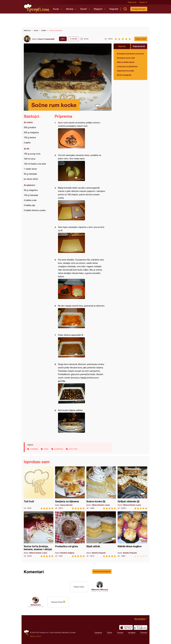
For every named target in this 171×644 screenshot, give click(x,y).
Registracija (132, 2)
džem (46, 449)
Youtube (120, 633)
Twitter (109, 633)
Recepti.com (37, 8)
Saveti (83, 9)
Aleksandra (36, 605)
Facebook (98, 633)
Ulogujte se (143, 2)
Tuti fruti (39, 488)
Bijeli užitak (101, 534)
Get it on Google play (140, 627)
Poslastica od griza (70, 534)
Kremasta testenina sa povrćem (130, 54)
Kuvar (56, 9)
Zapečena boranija (125, 71)
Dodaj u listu (141, 39)
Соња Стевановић (46, 39)
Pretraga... (125, 9)
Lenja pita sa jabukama (127, 66)
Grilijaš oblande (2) (132, 488)
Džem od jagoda (124, 75)
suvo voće (73, 449)
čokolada (34, 449)
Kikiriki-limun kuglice (132, 534)
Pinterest (144, 633)
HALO (39, 636)
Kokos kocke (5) (101, 488)
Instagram (132, 633)
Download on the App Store (126, 627)
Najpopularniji (139, 46)
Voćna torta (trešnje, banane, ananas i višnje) (39, 534)
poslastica (59, 449)
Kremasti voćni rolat (126, 58)
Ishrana (70, 9)
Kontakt (73, 633)
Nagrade (114, 9)
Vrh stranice (140, 619)
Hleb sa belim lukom (126, 62)
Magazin (98, 9)
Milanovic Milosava (100, 590)
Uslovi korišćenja (55, 633)
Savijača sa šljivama (70, 488)
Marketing (66, 633)
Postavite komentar (102, 571)
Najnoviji (122, 46)
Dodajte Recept (139, 9)
